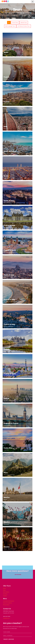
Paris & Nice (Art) (7, 103)
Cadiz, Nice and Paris (10, 152)
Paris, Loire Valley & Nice (9, 350)
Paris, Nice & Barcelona (10, 375)
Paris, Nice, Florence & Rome (10, 300)
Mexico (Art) (7, 523)
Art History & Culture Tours (24, 26)
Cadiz (6, 53)
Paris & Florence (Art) (9, 325)
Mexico (7, 498)
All (9, 22)
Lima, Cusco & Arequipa (9, 474)
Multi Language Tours (10, 26)
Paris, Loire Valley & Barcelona (11, 251)
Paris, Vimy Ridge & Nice (9, 399)
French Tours (15, 22)
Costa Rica (8, 449)
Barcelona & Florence (9, 276)
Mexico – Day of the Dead (9, 548)
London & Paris (11, 424)
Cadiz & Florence (9, 202)
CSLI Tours (5, 2)
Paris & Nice (6, 78)
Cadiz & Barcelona (8, 177)
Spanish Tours (24, 22)
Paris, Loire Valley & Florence (10, 226)
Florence (6, 127)
